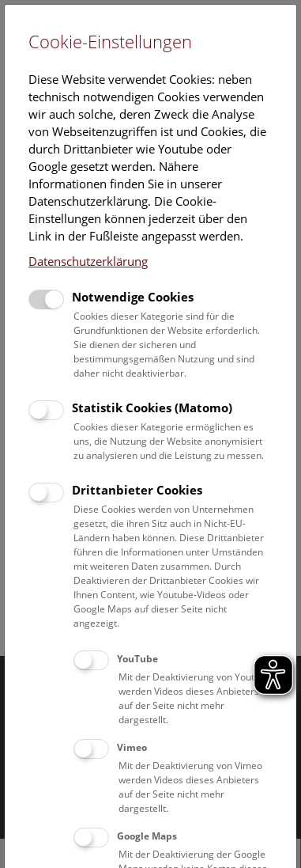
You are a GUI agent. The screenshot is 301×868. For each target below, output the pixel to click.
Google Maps (147, 836)
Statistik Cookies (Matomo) (152, 407)
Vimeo (132, 747)
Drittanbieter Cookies (137, 490)
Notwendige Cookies (133, 297)
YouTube (137, 659)
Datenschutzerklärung (88, 261)
